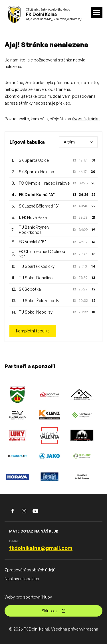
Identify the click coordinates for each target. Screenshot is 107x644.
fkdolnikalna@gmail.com (41, 548)
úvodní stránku (86, 119)
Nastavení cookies (22, 579)
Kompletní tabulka (33, 331)
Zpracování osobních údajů (30, 570)
